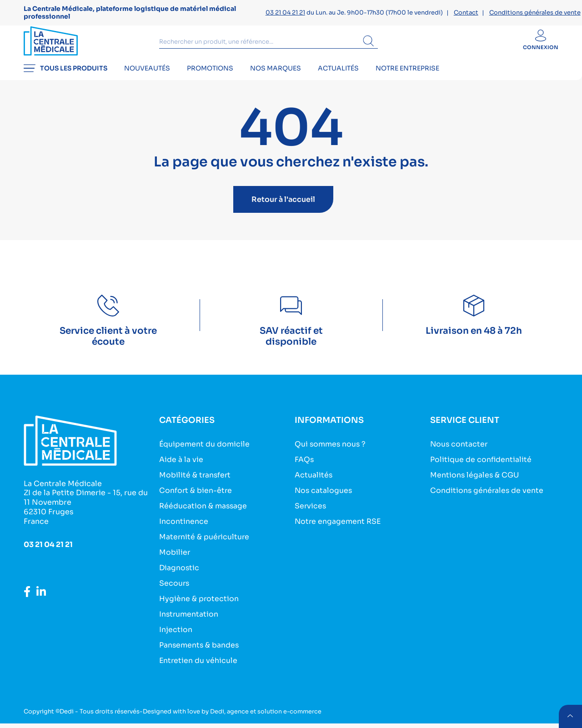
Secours (175, 590)
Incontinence (184, 530)
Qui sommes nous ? (331, 455)
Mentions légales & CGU (475, 485)
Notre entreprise (414, 80)
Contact (466, 13)
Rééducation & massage (203, 515)
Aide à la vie (181, 470)
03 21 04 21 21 (285, 13)
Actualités (344, 80)
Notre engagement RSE (338, 530)
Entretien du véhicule (199, 665)
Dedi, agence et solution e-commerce (267, 716)
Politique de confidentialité (481, 470)
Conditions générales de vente (535, 13)
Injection (176, 635)
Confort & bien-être (196, 500)
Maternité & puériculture (205, 545)
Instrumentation (189, 620)
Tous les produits (65, 80)
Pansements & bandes (200, 650)
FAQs (304, 470)
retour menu (570, 716)
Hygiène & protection (199, 605)
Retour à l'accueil (283, 211)
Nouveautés (148, 80)
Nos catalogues (324, 500)
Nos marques (280, 80)
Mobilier (175, 560)
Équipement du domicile (205, 455)
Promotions (213, 80)
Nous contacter (459, 455)
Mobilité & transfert (196, 485)
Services (311, 515)
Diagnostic (180, 575)
